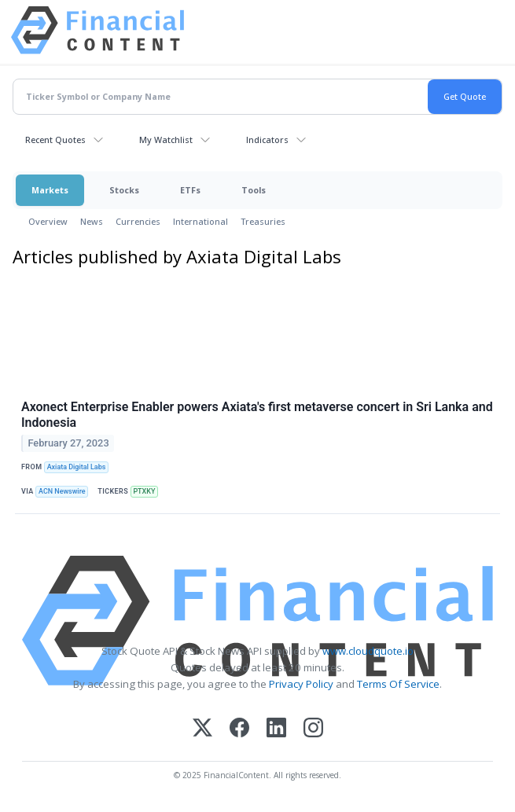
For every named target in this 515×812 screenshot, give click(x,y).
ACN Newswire (62, 491)
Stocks (124, 190)
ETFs (190, 190)
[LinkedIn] (276, 729)
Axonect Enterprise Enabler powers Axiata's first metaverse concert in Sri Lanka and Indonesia (257, 415)
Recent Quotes (55, 140)
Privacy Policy (301, 684)
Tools (254, 190)
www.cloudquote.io (368, 651)
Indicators (267, 140)
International (200, 221)
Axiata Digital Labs (77, 467)
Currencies (138, 221)
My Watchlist (166, 140)
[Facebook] (239, 729)
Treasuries (263, 221)
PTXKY (144, 491)
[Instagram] (313, 729)
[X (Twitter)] (202, 729)
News (92, 221)
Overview (48, 221)
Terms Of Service (398, 684)
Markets (50, 190)
